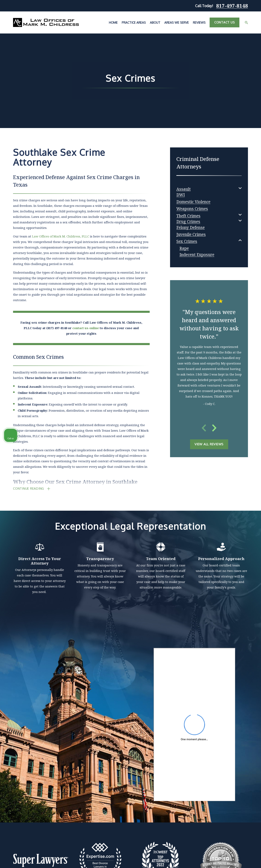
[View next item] (214, 428)
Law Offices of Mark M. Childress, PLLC (61, 236)
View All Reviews (209, 444)
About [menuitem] (155, 23)
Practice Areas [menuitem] (134, 23)
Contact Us (225, 22)
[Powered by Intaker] (226, 859)
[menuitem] (184, 188)
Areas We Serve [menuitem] (177, 23)
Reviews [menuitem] (199, 23)
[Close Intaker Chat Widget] (248, 738)
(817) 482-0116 (199, 757)
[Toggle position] (239, 738)
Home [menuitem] (113, 23)
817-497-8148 (232, 6)
